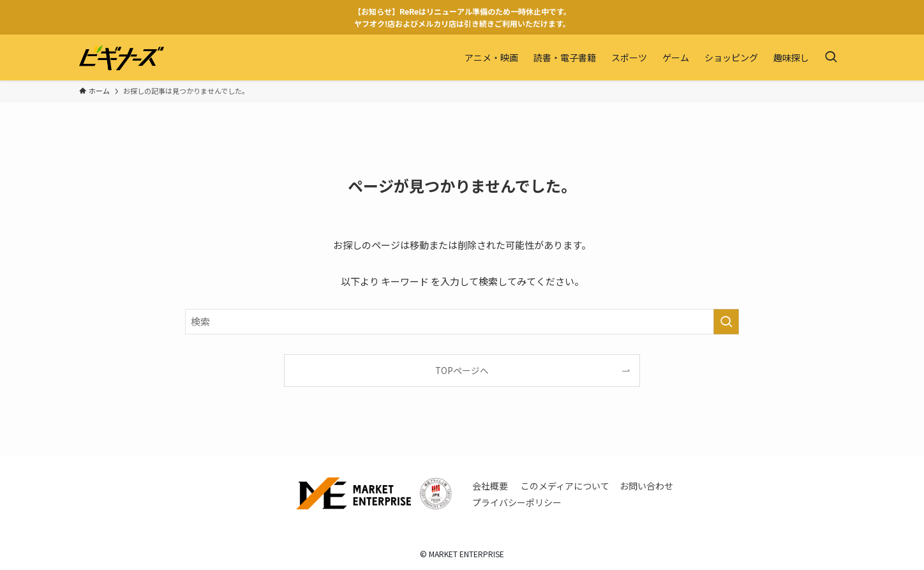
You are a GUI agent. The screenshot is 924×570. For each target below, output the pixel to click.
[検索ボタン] (831, 57)
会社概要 (490, 486)
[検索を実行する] (726, 322)
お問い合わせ (646, 486)
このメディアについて (565, 486)
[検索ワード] (462, 322)
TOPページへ (462, 370)
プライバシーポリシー (517, 502)
